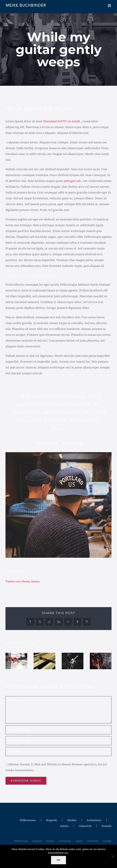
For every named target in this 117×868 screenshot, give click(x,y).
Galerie (64, 826)
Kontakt (107, 826)
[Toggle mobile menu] (110, 6)
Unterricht (85, 826)
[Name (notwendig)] (58, 730)
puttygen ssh (72, 181)
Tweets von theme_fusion (23, 581)
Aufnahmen (94, 820)
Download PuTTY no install (62, 121)
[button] (8, 661)
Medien (72, 820)
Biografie (52, 820)
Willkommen (28, 820)
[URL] (58, 752)
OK (58, 860)
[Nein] (112, 856)
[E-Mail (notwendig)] (58, 741)
